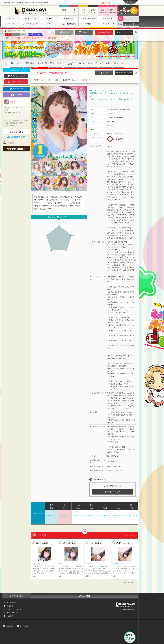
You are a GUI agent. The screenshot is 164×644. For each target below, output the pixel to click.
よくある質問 (12, 603)
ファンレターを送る (16, 82)
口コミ (49, 24)
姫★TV (49, 18)
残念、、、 (63, 564)
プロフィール (38, 80)
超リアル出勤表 (30, 18)
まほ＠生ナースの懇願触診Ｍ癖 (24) (51, 73)
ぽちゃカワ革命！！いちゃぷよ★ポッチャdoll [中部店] (31, 38)
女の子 (120, 24)
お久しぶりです (38, 564)
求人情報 (88, 24)
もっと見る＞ (131, 535)
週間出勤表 (30, 63)
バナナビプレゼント (135, 11)
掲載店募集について (14, 613)
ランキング (11, 18)
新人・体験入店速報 (69, 24)
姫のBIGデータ (70, 80)
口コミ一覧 (119, 63)
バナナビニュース (108, 24)
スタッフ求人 (105, 63)
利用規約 (10, 616)
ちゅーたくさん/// (119, 564)
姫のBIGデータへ (113, 492)
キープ (112, 3)
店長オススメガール (30, 24)
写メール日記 (69, 18)
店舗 (120, 19)
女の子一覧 (42, 63)
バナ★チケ (11, 24)
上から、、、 (91, 564)
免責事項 (10, 606)
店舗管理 (10, 626)
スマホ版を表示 (18, 596)
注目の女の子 (108, 18)
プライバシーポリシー (15, 609)
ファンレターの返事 (88, 18)
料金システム (17, 63)
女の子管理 (24, 626)
